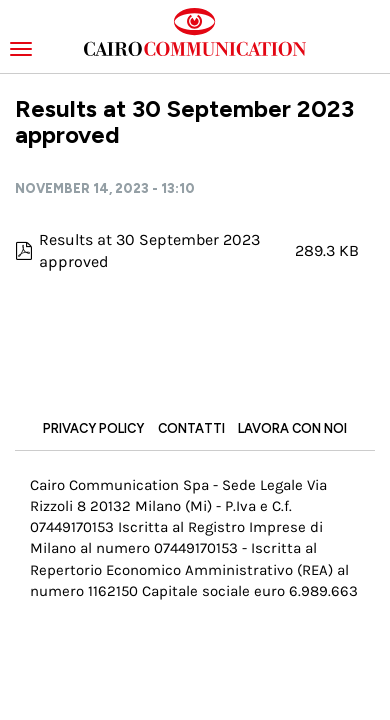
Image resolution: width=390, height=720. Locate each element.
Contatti (191, 428)
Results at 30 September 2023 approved (149, 250)
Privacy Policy (93, 428)
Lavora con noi (292, 428)
